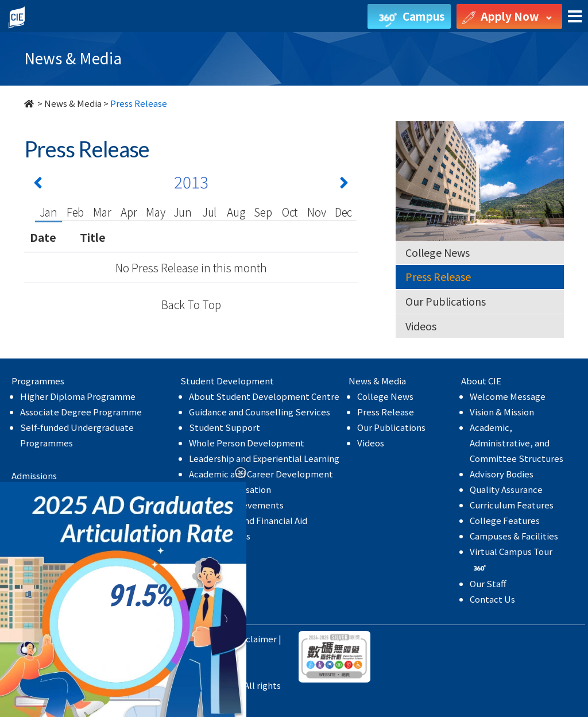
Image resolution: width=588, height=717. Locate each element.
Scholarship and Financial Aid (248, 520)
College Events (220, 536)
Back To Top (191, 304)
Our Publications (446, 301)
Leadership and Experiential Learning (264, 458)
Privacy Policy (198, 639)
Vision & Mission (502, 412)
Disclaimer (255, 639)
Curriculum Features (512, 505)
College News (438, 252)
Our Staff (488, 583)
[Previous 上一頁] (38, 185)
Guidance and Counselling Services (260, 412)
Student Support (225, 427)
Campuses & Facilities (514, 536)
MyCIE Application (57, 553)
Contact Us (492, 599)
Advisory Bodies (502, 474)
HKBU (151, 639)
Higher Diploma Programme (78, 396)
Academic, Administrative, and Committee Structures (517, 443)
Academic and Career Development (261, 474)
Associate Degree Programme (81, 412)
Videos (421, 326)
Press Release (438, 276)
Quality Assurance (506, 489)
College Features (505, 520)
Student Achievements (236, 505)
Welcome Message (508, 396)
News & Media (73, 103)
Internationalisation (230, 489)
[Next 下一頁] (344, 185)
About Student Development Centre (264, 396)
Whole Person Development (247, 443)
